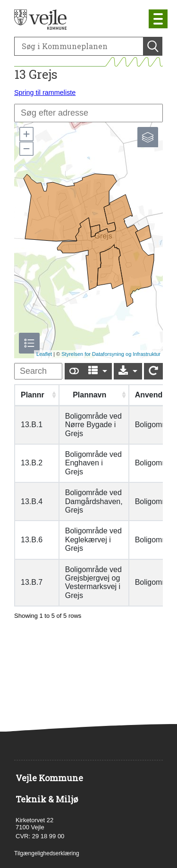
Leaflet (44, 354)
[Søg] (79, 46)
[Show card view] (74, 371)
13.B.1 (32, 425)
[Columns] (98, 371)
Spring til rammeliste (45, 93)
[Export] (128, 371)
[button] (26, 134)
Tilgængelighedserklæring (47, 853)
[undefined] (38, 371)
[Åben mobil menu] (158, 19)
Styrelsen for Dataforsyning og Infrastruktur (111, 354)
